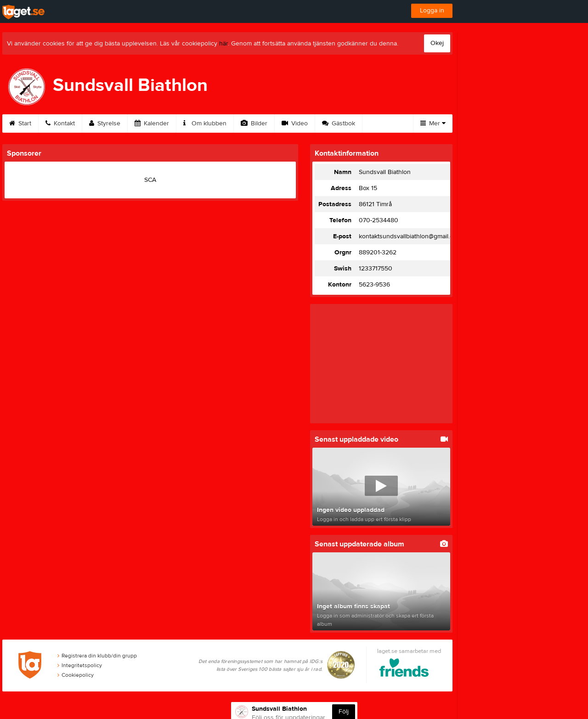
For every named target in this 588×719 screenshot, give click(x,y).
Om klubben (205, 124)
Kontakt (60, 124)
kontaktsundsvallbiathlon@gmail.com (410, 236)
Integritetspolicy (80, 665)
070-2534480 (379, 220)
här (223, 44)
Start (20, 124)
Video (295, 124)
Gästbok (339, 124)
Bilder (254, 124)
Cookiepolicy (76, 675)
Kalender (152, 124)
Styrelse (105, 124)
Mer (433, 124)
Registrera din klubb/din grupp (97, 656)
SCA (150, 180)
